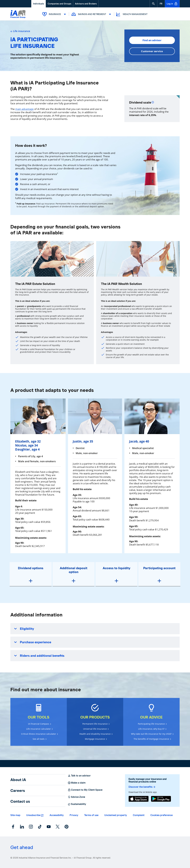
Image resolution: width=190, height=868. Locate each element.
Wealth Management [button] (132, 14)
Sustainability (77, 804)
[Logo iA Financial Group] (18, 14)
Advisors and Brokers (86, 4)
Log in (172, 4)
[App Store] (139, 799)
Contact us (20, 801)
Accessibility (57, 815)
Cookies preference (161, 815)
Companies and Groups (59, 4)
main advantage (24, 109)
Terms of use (91, 815)
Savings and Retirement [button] (92, 14)
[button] (153, 4)
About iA (18, 780)
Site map (15, 815)
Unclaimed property (116, 815)
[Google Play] (161, 799)
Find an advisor (152, 40)
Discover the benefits (142, 787)
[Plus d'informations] (153, 102)
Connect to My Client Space (85, 790)
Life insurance (20, 31)
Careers (18, 791)
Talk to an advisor (79, 776)
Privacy (74, 815)
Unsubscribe (33, 815)
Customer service (152, 51)
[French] (161, 4)
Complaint (139, 815)
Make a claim (77, 783)
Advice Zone (76, 797)
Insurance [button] (54, 14)
